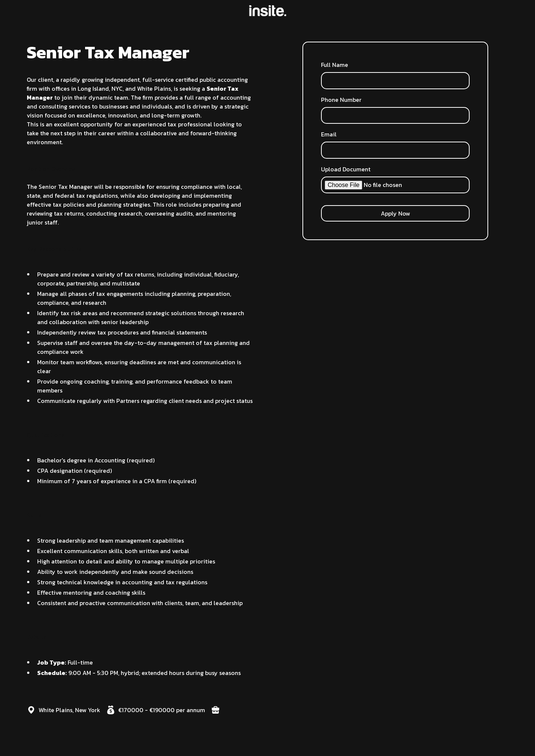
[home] (268, 11)
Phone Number (341, 100)
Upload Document (346, 169)
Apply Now (395, 213)
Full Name (335, 65)
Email (329, 134)
